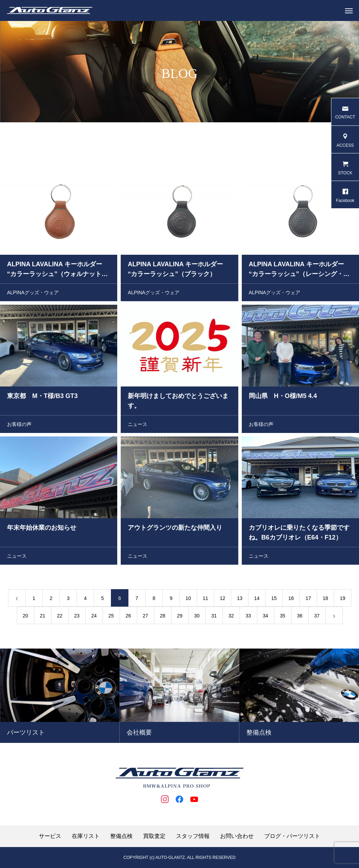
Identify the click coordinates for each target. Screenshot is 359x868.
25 (111, 617)
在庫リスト (86, 836)
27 (146, 617)
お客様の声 (19, 425)
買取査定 (154, 836)
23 (77, 617)
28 (163, 617)
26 (128, 617)
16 (291, 599)
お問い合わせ (237, 836)
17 (308, 599)
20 (26, 617)
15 (274, 599)
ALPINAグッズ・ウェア (33, 294)
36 (300, 617)
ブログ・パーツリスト (292, 836)
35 (283, 617)
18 (325, 599)
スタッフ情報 (193, 836)
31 (214, 617)
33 (248, 617)
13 (240, 599)
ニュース (138, 425)
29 (180, 617)
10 (188, 599)
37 (317, 617)
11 (205, 599)
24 (94, 617)
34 (266, 617)
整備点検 (121, 836)
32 (231, 617)
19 (343, 599)
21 (43, 617)
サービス (50, 836)
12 (223, 599)
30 (197, 617)
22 (60, 617)
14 (257, 599)
